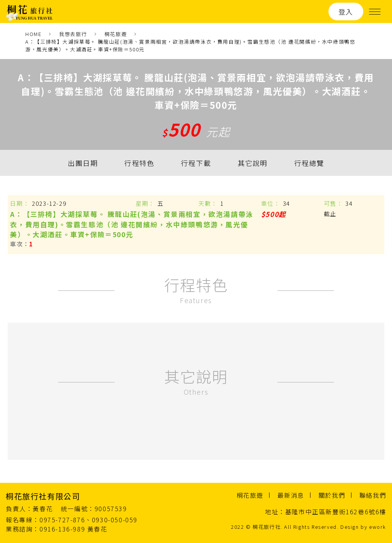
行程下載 (196, 163)
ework (378, 527)
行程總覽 (309, 163)
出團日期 (83, 163)
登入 (346, 11)
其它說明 (253, 163)
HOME (33, 34)
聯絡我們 (373, 495)
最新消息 (291, 495)
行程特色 (139, 163)
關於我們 (332, 495)
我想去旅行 (73, 34)
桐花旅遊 (116, 34)
